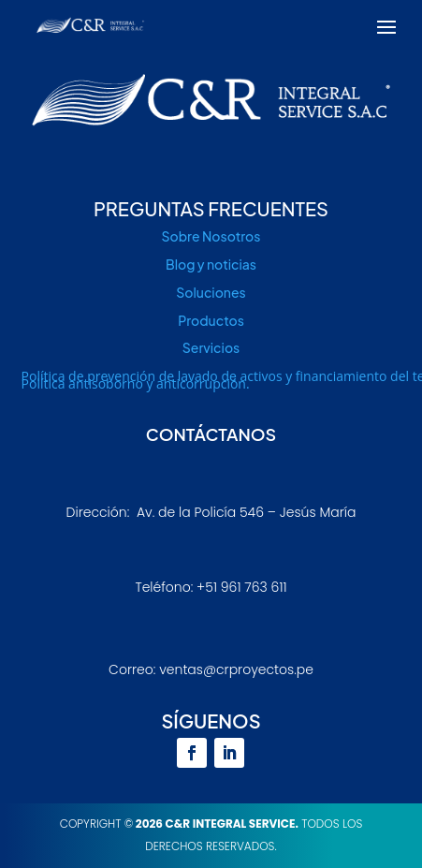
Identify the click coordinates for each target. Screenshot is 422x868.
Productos (211, 320)
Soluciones (211, 292)
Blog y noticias (211, 264)
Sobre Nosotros (211, 236)
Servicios (211, 347)
